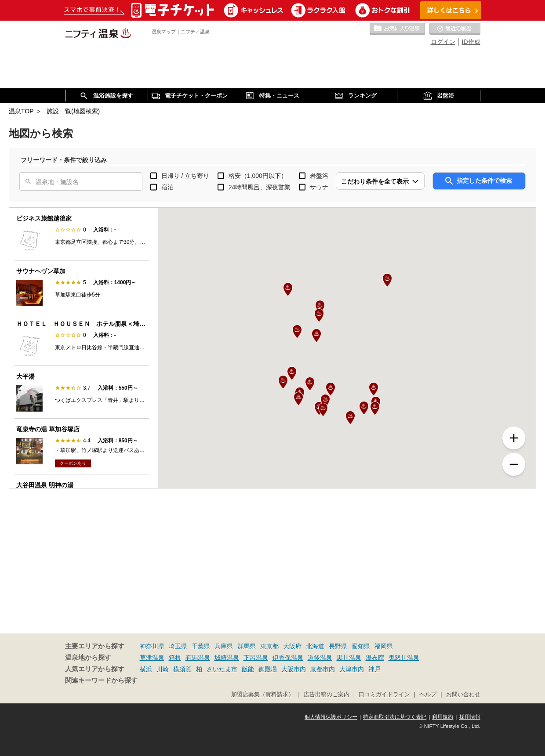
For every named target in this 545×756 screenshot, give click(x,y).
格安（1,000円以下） (258, 176)
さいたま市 (222, 669)
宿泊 (167, 187)
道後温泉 (320, 658)
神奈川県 (152, 646)
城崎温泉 (227, 658)
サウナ (319, 187)
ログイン (443, 42)
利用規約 (443, 717)
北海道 (315, 646)
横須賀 (182, 669)
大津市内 (352, 669)
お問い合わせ (463, 695)
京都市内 (323, 669)
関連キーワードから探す (101, 680)
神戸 (374, 669)
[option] (82, 234)
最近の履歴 (455, 29)
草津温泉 (152, 658)
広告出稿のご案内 (327, 695)
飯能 (248, 669)
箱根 (175, 658)
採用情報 (470, 717)
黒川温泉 (349, 658)
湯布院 (375, 658)
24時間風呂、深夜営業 (260, 187)
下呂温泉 (256, 658)
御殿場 (268, 669)
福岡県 (384, 646)
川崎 (163, 669)
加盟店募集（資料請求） (263, 695)
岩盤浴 (319, 176)
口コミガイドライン (384, 695)
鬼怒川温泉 (404, 658)
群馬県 (247, 646)
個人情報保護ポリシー (331, 717)
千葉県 (201, 646)
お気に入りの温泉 (397, 29)
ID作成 (471, 42)
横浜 (146, 669)
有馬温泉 (198, 658)
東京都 (269, 646)
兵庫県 (224, 646)
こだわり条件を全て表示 (375, 181)
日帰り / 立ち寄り (185, 176)
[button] (316, 336)
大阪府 (292, 646)
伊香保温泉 (288, 658)
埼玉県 (178, 646)
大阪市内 (294, 669)
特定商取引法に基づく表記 (395, 717)
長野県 (338, 646)
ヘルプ (428, 695)
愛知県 (361, 646)
